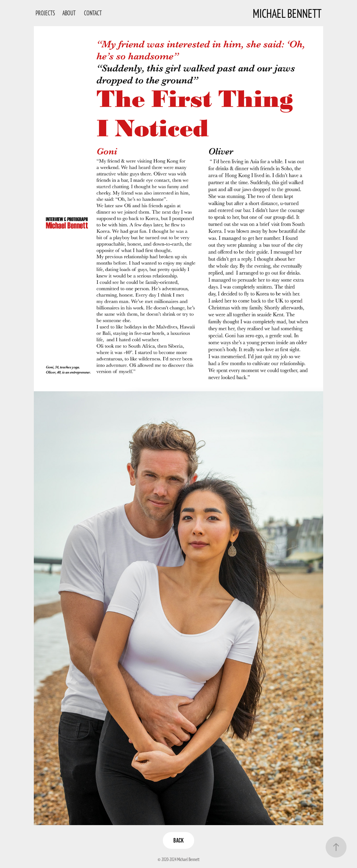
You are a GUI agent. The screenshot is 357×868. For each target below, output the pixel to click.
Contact (93, 13)
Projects (45, 13)
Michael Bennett (287, 13)
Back (178, 840)
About (69, 13)
